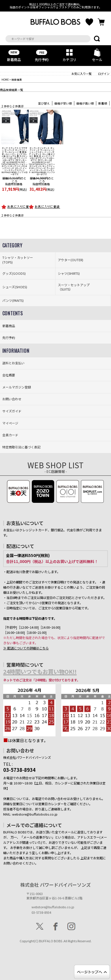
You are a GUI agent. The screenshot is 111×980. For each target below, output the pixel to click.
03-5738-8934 (41, 912)
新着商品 (14, 54)
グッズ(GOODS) (14, 273)
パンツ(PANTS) (13, 301)
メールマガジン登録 (17, 387)
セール (97, 54)
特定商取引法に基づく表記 (21, 447)
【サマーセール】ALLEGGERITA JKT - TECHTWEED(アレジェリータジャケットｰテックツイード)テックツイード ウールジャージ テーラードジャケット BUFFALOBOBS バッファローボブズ (42, 161)
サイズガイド (12, 411)
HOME (5, 79)
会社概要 (9, 375)
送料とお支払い (13, 363)
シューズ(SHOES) (15, 287)
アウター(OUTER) (71, 260)
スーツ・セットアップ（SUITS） (74, 287)
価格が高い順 (85, 103)
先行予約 (42, 54)
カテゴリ (69, 54)
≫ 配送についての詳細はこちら (26, 648)
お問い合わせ (12, 399)
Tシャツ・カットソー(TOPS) (18, 260)
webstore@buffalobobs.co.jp (53, 907)
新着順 (103, 103)
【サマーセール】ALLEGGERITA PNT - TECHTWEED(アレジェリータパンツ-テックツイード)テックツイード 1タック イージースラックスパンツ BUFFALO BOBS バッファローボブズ (14, 161)
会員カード (10, 435)
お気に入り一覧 (82, 74)
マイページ (10, 423)
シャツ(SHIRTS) (69, 273)
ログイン (104, 74)
